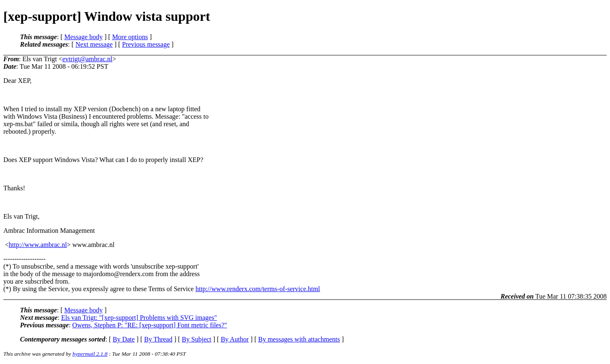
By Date (124, 339)
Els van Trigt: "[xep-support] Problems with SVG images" (139, 318)
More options (130, 37)
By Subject (197, 339)
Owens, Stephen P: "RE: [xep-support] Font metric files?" (149, 325)
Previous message (146, 44)
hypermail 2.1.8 (90, 354)
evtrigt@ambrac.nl (88, 59)
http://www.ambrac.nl (38, 245)
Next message (94, 44)
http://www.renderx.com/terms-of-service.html (258, 289)
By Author (235, 339)
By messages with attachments (299, 339)
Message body (83, 37)
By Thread (158, 339)
